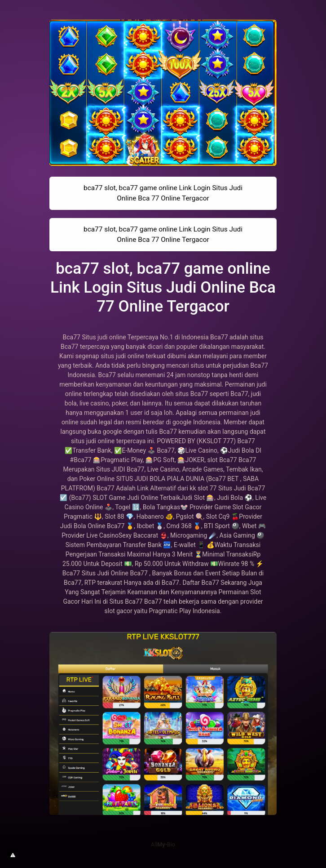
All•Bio (163, 844)
